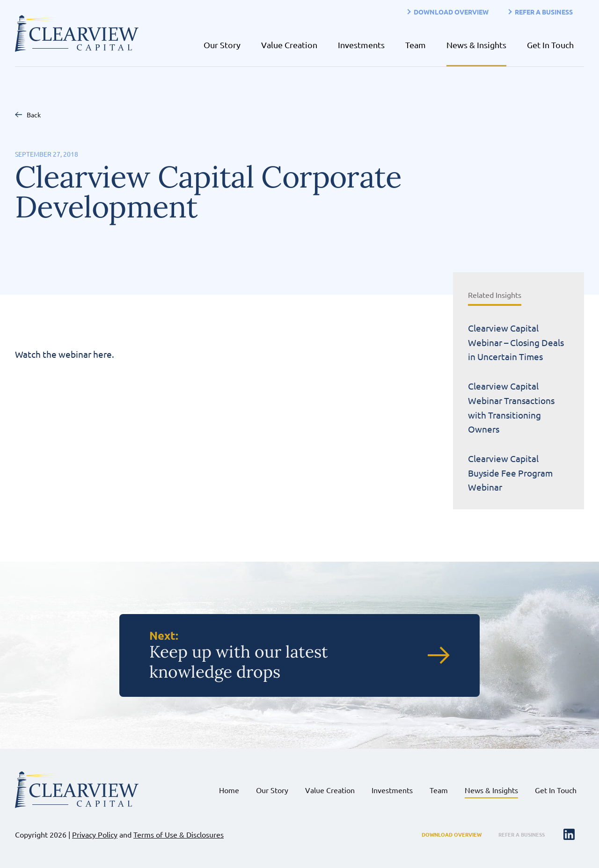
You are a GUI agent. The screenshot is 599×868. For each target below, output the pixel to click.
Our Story (222, 45)
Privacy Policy (95, 834)
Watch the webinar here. (64, 354)
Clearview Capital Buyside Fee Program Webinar (510, 473)
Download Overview (451, 12)
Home (229, 790)
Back (34, 115)
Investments (361, 45)
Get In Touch (550, 45)
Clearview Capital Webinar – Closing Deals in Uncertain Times (516, 342)
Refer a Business (544, 12)
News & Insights (476, 45)
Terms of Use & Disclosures (179, 834)
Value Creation (289, 45)
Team (416, 45)
